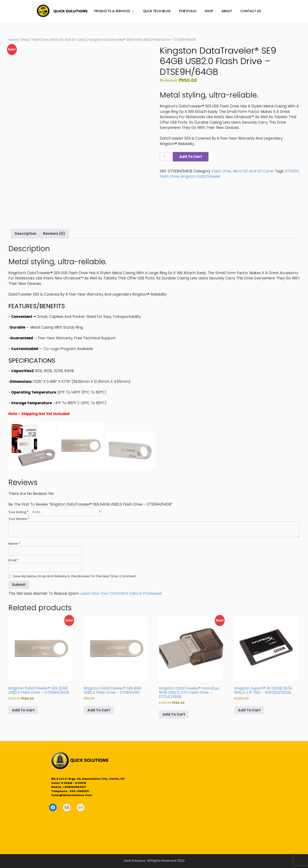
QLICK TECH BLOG (157, 11)
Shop (25, 40)
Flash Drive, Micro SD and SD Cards (59, 40)
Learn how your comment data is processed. (121, 593)
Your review (19, 519)
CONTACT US (251, 11)
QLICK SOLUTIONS (70, 11)
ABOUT (227, 11)
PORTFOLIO (188, 11)
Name (14, 544)
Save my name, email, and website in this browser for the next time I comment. (75, 576)
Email (14, 560)
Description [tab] (26, 234)
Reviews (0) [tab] (54, 234)
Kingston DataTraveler (201, 176)
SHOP (209, 11)
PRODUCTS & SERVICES (117, 11)
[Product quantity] (166, 157)
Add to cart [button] (23, 710)
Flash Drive (169, 176)
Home (13, 40)
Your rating (18, 512)
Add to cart (191, 157)
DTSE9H (292, 171)
